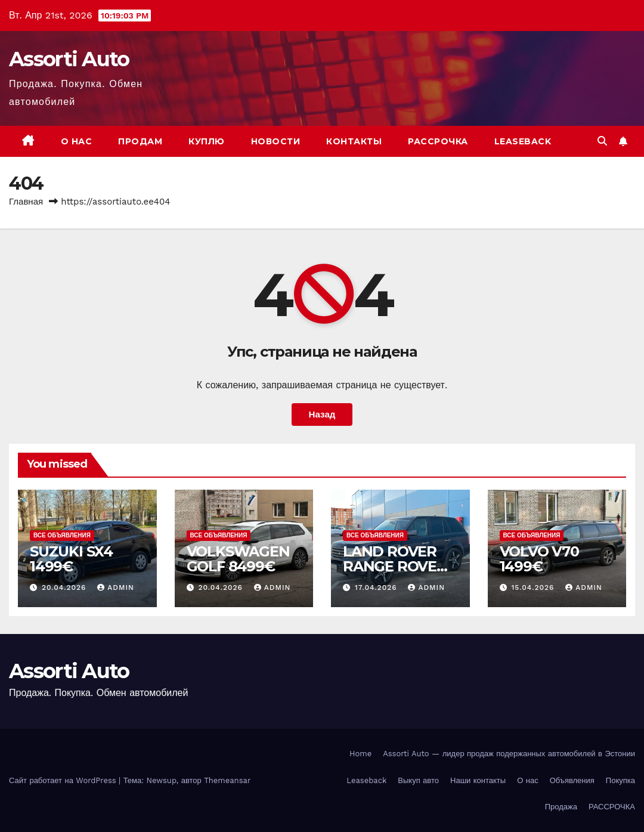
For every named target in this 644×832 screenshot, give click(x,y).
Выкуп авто (418, 780)
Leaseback (523, 141)
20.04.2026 (65, 587)
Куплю (207, 141)
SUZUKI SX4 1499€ (71, 559)
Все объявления (62, 535)
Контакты (354, 141)
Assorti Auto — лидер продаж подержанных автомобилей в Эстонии (509, 754)
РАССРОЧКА (438, 141)
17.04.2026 (377, 587)
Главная (26, 202)
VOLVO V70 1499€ (539, 559)
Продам (140, 141)
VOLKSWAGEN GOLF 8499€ (238, 559)
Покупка (620, 780)
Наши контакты (478, 780)
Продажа (561, 807)
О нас (77, 141)
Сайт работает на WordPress (64, 780)
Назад (322, 415)
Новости (276, 141)
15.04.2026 (534, 587)
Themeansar (227, 780)
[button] (602, 141)
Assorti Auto (69, 59)
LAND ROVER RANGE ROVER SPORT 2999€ (395, 566)
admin (116, 587)
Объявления (572, 780)
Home (360, 754)
